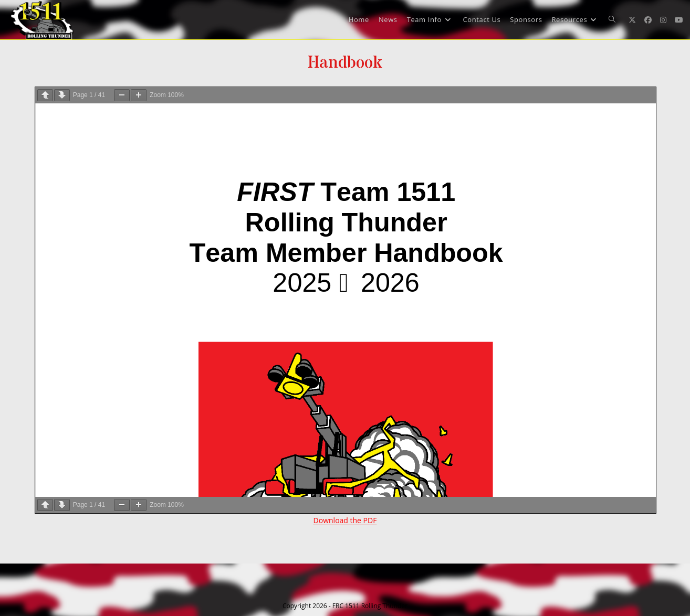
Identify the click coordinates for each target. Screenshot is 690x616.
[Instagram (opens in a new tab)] (663, 20)
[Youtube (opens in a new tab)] (679, 20)
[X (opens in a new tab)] (632, 20)
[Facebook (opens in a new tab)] (648, 20)
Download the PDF (345, 520)
